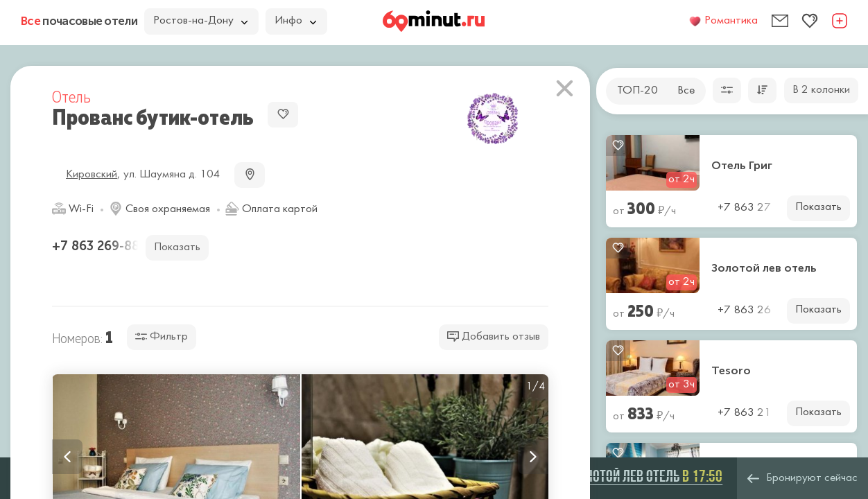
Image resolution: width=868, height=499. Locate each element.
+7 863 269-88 (97, 246)
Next (533, 457)
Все (686, 91)
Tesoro (731, 371)
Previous (67, 457)
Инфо (295, 21)
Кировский (92, 175)
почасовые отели (79, 21)
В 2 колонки (821, 90)
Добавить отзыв (494, 336)
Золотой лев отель (764, 268)
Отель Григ (742, 166)
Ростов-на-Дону (200, 21)
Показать (818, 207)
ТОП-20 (637, 91)
